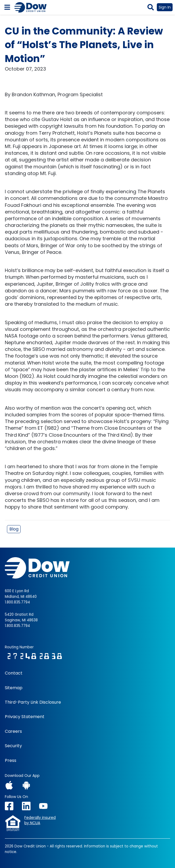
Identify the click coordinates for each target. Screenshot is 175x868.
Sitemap (14, 688)
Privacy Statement (25, 717)
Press (11, 761)
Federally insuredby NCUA (40, 820)
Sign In (165, 7)
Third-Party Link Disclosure (33, 702)
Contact (14, 673)
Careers (13, 731)
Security (13, 746)
